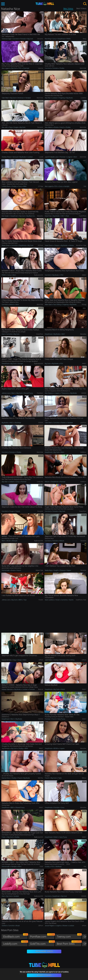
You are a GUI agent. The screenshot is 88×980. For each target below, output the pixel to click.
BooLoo (41, 689)
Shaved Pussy (28, 393)
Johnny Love (6, 393)
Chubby (62, 68)
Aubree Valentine (7, 689)
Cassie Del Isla (7, 660)
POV (20, 68)
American (21, 98)
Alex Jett (5, 127)
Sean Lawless (50, 600)
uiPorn (41, 660)
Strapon (57, 245)
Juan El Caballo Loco (52, 157)
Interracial (72, 245)
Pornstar (23, 39)
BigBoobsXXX (39, 275)
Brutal (56, 127)
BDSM (56, 748)
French (62, 127)
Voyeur (69, 570)
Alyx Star (48, 98)
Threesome (65, 393)
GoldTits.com (42, 943)
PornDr (41, 600)
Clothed (4, 926)
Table (60, 778)
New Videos (68, 8)
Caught (56, 570)
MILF (63, 216)
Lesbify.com (15, 943)
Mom (75, 157)
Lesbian (55, 98)
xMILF (84, 275)
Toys (25, 600)
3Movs (84, 778)
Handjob (28, 98)
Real (67, 216)
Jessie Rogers (50, 926)
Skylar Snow (6, 245)
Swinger (20, 364)
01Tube (41, 186)
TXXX (41, 867)
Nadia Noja (49, 570)
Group (19, 660)
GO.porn (40, 245)
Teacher (71, 600)
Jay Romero (6, 748)
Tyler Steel (5, 98)
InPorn (84, 926)
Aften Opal (48, 304)
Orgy (10, 127)
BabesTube (39, 570)
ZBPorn (41, 926)
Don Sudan (5, 216)
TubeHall (45, 4)
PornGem (40, 393)
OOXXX (84, 393)
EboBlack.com (15, 936)
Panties (63, 423)
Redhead (58, 867)
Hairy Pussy (61, 719)
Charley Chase (7, 157)
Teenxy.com (69, 936)
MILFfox (41, 778)
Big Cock (30, 39)
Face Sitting (57, 304)
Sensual (15, 157)
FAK (85, 186)
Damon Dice (6, 778)
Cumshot (16, 39)
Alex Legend (6, 68)
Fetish (63, 689)
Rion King (48, 39)
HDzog (84, 304)
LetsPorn (83, 423)
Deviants (40, 39)
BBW (25, 186)
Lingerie (69, 157)
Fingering (62, 98)
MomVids (83, 68)
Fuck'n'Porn (83, 216)
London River (6, 186)
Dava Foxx (48, 216)
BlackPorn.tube (81, 245)
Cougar (16, 127)
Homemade (6, 570)
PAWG (68, 39)
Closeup (62, 570)
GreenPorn (40, 334)
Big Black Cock (31, 216)
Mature (12, 304)
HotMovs (83, 452)
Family (56, 660)
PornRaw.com (42, 936)
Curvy (54, 39)
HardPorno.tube (81, 600)
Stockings (18, 423)
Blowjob (15, 541)
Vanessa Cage (7, 39)
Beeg (85, 39)
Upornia (41, 68)
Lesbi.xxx (40, 482)
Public (4, 837)
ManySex (40, 216)
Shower (65, 926)
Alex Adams (49, 127)
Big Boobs (69, 98)
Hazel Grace (49, 245)
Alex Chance (49, 393)
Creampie (26, 68)
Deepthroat (61, 39)
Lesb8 (41, 157)
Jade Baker (49, 660)
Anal (3, 334)
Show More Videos (44, 951)
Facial (58, 600)
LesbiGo (83, 98)
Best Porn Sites (69, 943)
